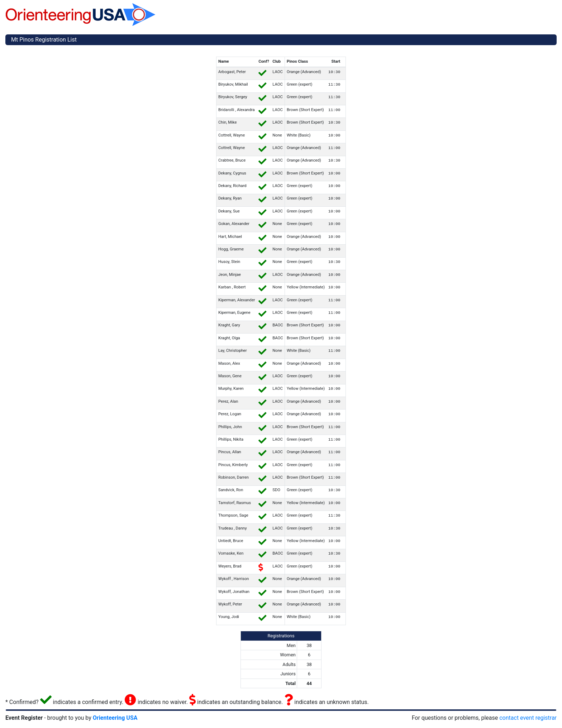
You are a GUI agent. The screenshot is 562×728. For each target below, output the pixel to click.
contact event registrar (528, 718)
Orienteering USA (115, 718)
